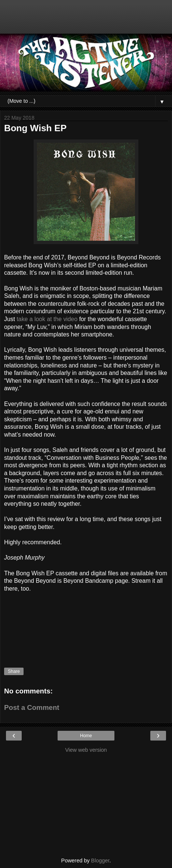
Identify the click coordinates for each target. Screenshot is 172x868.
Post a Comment (32, 707)
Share (14, 671)
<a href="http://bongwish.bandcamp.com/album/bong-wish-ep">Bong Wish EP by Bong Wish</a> (86, 623)
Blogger (100, 861)
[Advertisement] (86, 21)
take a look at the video (47, 319)
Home (86, 736)
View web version (86, 750)
